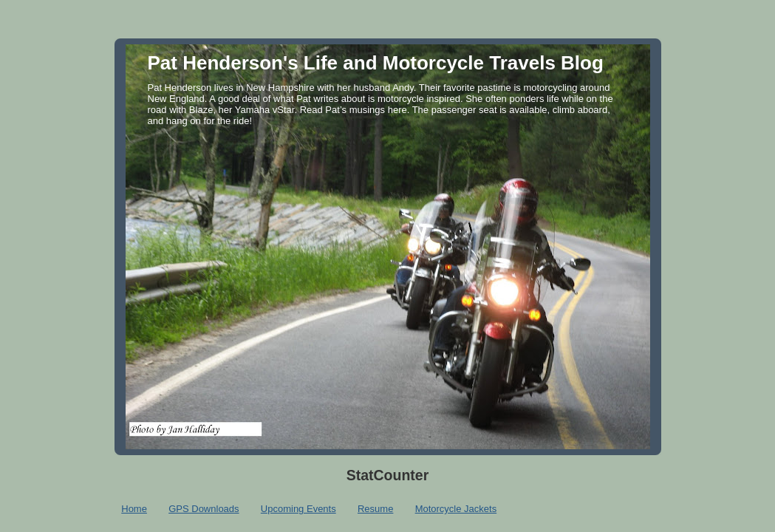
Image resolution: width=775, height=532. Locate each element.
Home (134, 509)
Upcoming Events (298, 509)
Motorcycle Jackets (456, 509)
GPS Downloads (204, 509)
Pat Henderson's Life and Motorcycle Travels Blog (376, 63)
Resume (375, 509)
